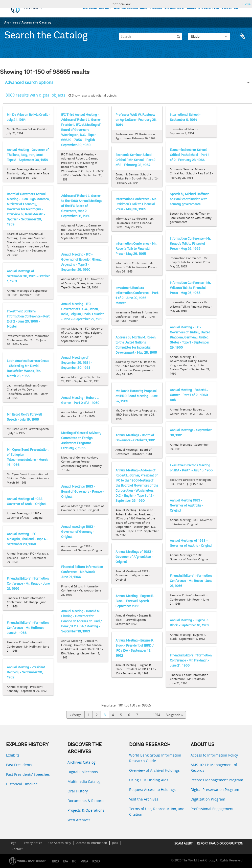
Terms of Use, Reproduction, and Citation (157, 812)
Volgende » (175, 715)
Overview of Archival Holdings (154, 770)
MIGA (84, 861)
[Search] (150, 36)
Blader (209, 36)
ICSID (96, 861)
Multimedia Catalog (84, 781)
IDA (65, 861)
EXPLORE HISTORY (97, 8)
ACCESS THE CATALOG (167, 8)
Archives (11, 22)
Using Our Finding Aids (149, 780)
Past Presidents (19, 765)
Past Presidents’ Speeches (28, 774)
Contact (17, 849)
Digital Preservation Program (215, 790)
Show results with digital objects (93, 95)
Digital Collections (83, 772)
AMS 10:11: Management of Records (214, 768)
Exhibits (13, 755)
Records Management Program (217, 780)
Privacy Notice (32, 843)
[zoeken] (178, 36)
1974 (156, 715)
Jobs (115, 843)
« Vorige (75, 715)
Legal (13, 843)
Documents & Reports (86, 801)
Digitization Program (208, 799)
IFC (74, 861)
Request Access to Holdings (152, 790)
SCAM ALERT (184, 843)
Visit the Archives (144, 799)
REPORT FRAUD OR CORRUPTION (220, 843)
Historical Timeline (22, 784)
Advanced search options (29, 82)
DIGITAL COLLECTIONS (131, 8)
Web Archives (79, 820)
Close (246, 4)
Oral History (78, 791)
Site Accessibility (59, 843)
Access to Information (92, 843)
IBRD (55, 861)
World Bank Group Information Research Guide (155, 758)
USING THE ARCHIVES (203, 8)
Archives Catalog (82, 762)
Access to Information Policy (214, 755)
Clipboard (242, 36)
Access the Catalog (37, 22)
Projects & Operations (86, 810)
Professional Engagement (212, 809)
